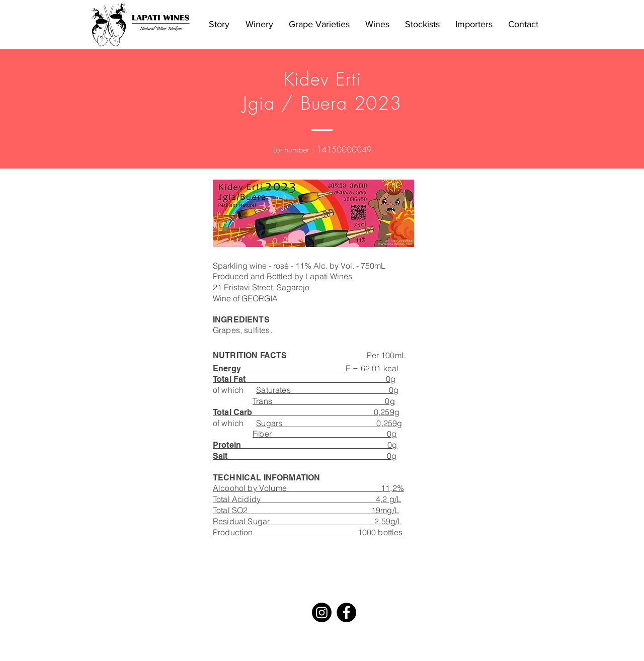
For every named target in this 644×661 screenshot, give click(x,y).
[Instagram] (322, 612)
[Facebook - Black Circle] (346, 612)
